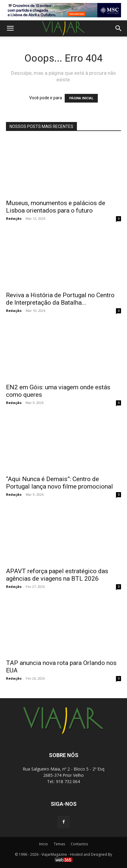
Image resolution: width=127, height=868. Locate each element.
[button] (10, 28)
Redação (14, 218)
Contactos (79, 844)
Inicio (44, 844)
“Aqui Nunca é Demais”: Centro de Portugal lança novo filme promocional (59, 483)
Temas (59, 844)
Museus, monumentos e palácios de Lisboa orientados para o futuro (56, 207)
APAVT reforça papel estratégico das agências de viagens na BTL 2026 (57, 575)
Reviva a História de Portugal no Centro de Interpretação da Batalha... (60, 299)
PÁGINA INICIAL (81, 98)
